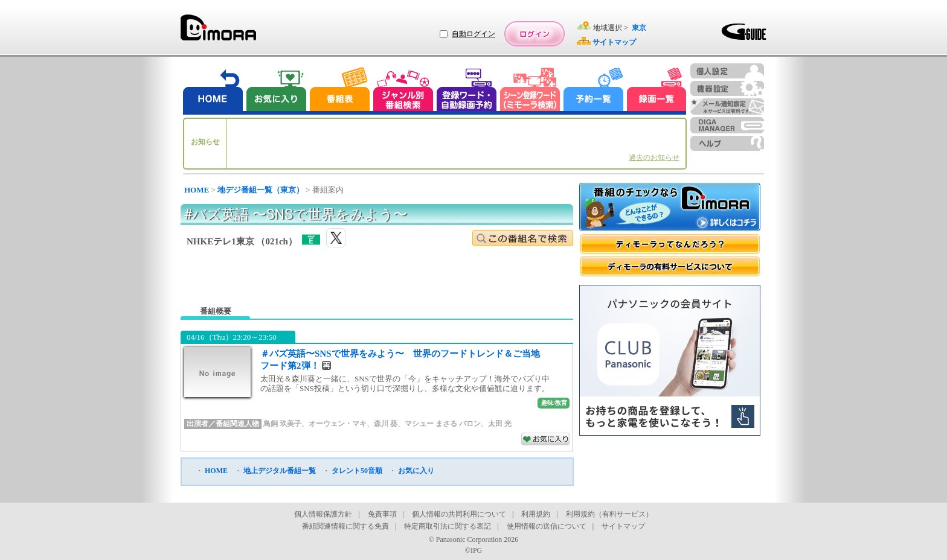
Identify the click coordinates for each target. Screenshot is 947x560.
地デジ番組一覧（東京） (261, 190)
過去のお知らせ (654, 157)
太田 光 (500, 424)
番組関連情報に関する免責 (345, 526)
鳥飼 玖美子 (282, 424)
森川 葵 (386, 424)
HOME (197, 190)
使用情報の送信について (547, 526)
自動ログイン (473, 34)
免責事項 (382, 514)
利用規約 (536, 514)
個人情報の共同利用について (459, 514)
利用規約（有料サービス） (609, 514)
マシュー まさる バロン (443, 424)
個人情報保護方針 (323, 514)
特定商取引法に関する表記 (448, 526)
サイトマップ (623, 526)
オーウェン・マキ (338, 424)
